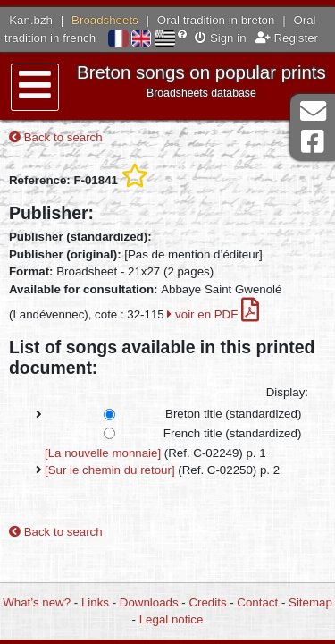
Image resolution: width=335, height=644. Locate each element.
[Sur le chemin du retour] (110, 470)
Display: (287, 392)
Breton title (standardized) (233, 414)
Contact (257, 602)
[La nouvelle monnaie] (103, 453)
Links (95, 602)
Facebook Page (313, 142)
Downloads (149, 602)
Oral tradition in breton (216, 20)
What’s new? (37, 602)
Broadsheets (105, 20)
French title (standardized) (232, 433)
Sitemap (310, 602)
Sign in (220, 38)
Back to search (56, 137)
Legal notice (172, 619)
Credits (207, 602)
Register (287, 38)
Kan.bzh (31, 20)
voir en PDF (213, 314)
